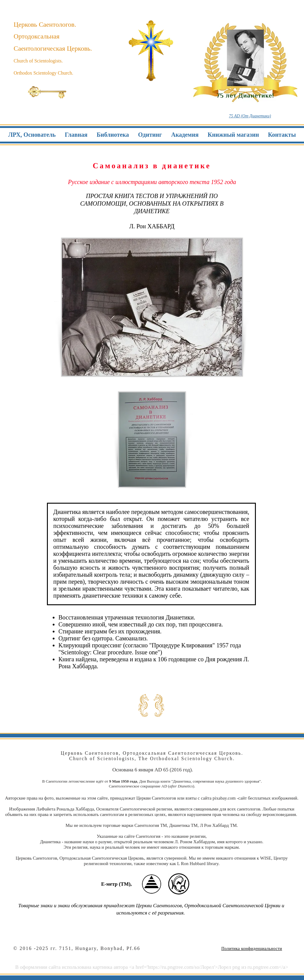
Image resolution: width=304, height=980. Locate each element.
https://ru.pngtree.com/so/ (174, 967)
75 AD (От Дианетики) (250, 116)
